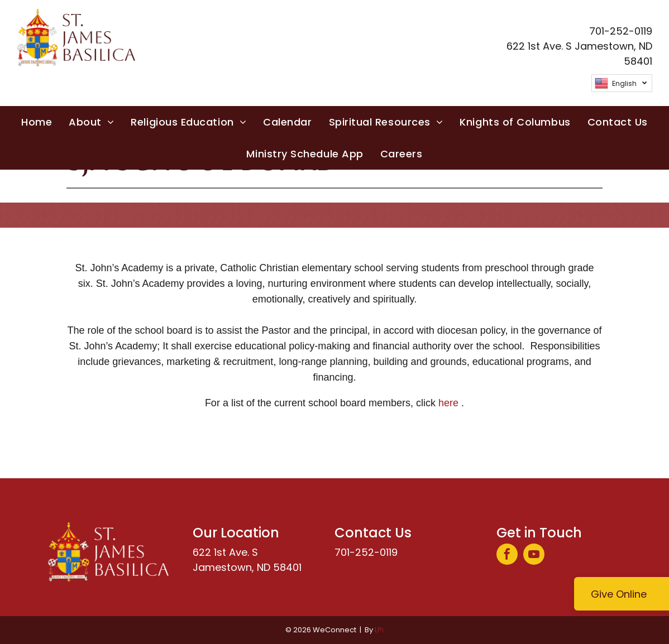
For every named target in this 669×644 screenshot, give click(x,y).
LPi (379, 630)
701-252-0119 (366, 552)
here (448, 403)
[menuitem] (37, 122)
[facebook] (507, 556)
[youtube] (534, 556)
